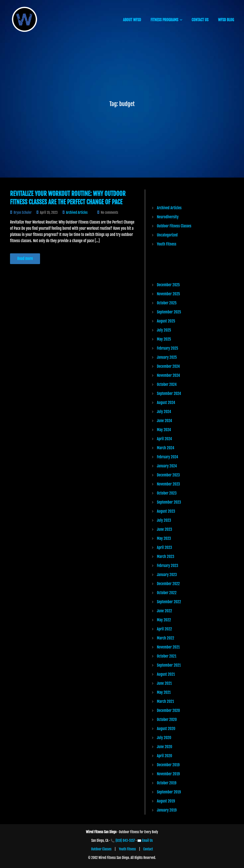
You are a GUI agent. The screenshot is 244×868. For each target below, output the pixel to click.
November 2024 (168, 375)
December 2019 (168, 765)
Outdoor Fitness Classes (174, 226)
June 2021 (164, 683)
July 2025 (164, 330)
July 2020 (164, 738)
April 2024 (164, 439)
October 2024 (167, 384)
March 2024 (165, 448)
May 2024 (164, 430)
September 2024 (169, 393)
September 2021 (169, 665)
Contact (148, 849)
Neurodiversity (168, 217)
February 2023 (167, 566)
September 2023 (169, 502)
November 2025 (168, 294)
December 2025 (168, 285)
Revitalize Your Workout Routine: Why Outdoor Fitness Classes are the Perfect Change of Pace (68, 198)
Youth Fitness (167, 244)
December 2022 (168, 584)
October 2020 (167, 720)
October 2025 (167, 303)
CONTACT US (200, 20)
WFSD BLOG (226, 20)
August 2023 (166, 511)
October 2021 (167, 656)
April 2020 (164, 756)
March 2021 (165, 701)
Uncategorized (167, 235)
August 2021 (166, 674)
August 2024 (166, 403)
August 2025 (166, 321)
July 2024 (164, 412)
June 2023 (164, 529)
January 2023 (167, 575)
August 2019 (166, 801)
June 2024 (164, 421)
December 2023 (168, 475)
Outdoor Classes (101, 849)
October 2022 (167, 593)
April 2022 (164, 629)
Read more (25, 259)
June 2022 (164, 611)
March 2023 (165, 557)
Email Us (147, 840)
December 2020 (168, 710)
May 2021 (164, 692)
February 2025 (167, 348)
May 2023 (164, 538)
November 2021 (168, 647)
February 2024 (167, 457)
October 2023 (167, 493)
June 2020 (164, 747)
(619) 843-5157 (125, 840)
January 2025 (167, 357)
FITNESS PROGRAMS (164, 20)
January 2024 (167, 466)
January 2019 (167, 810)
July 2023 (164, 520)
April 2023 (164, 547)
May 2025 (164, 339)
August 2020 (166, 729)
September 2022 (169, 602)
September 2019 (169, 792)
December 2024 (168, 366)
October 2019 (167, 783)
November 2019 (168, 774)
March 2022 (165, 638)
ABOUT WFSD (132, 20)
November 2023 (168, 484)
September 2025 (169, 312)
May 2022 (164, 620)
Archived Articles (77, 212)
